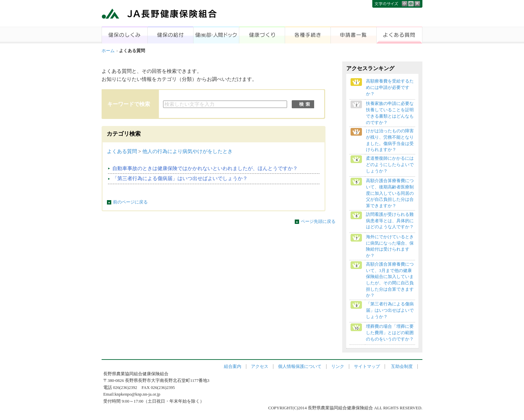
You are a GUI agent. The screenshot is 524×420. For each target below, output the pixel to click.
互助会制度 (402, 367)
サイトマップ (367, 367)
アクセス (260, 367)
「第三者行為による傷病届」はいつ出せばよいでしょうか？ (180, 178)
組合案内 (233, 367)
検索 (303, 104)
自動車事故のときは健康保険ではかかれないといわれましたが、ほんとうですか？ (205, 168)
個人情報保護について (300, 367)
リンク (338, 367)
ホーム (108, 51)
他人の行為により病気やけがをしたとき (187, 151)
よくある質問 (122, 151)
